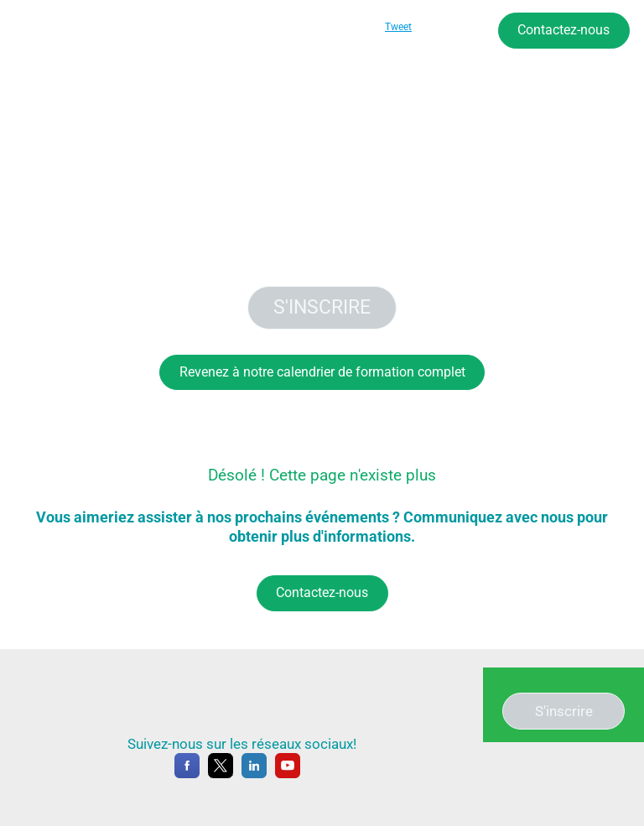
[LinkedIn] (254, 775)
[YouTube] (288, 775)
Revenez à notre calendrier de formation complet (322, 372)
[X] (221, 775)
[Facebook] (187, 775)
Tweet (398, 27)
